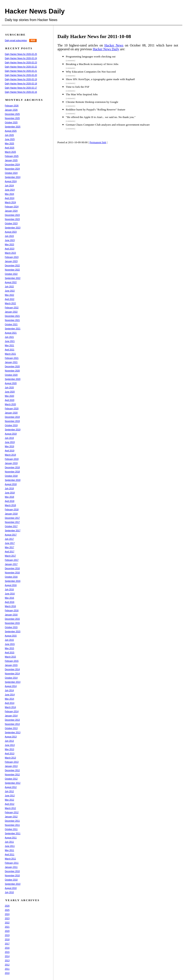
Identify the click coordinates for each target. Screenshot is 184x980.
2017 (7, 944)
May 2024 (9, 194)
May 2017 (9, 547)
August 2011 (11, 838)
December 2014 (12, 669)
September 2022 (13, 278)
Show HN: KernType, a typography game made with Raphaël (100, 79)
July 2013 (9, 741)
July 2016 (9, 589)
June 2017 (10, 543)
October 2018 (11, 476)
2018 (7, 940)
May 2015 (9, 648)
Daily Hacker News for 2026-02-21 (21, 71)
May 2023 (9, 245)
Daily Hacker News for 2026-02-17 (21, 88)
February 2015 (12, 661)
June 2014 (10, 695)
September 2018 (13, 480)
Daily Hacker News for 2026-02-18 (21, 84)
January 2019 (11, 463)
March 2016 (10, 606)
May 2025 (9, 144)
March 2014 (10, 707)
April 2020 (10, 400)
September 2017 (13, 531)
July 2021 (9, 337)
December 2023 (12, 215)
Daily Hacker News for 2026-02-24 (21, 58)
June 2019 (10, 442)
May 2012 (9, 800)
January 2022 (11, 312)
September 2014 (13, 682)
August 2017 (11, 535)
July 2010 (9, 892)
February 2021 (12, 358)
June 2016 (10, 594)
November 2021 (12, 320)
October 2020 (11, 375)
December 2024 (12, 165)
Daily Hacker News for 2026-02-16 (21, 92)
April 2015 (10, 653)
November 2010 (12, 876)
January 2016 (11, 615)
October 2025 (11, 123)
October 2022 (11, 274)
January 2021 (11, 362)
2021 (7, 927)
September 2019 (13, 430)
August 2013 (11, 737)
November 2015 (12, 623)
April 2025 (10, 148)
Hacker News (114, 45)
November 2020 (12, 371)
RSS (33, 40)
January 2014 (11, 716)
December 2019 (12, 417)
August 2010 (11, 888)
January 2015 (11, 665)
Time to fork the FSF (78, 87)
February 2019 (12, 459)
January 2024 (11, 211)
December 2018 (12, 467)
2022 (7, 923)
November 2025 (12, 118)
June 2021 (10, 341)
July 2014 (9, 690)
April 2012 (10, 804)
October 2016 (11, 577)
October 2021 (11, 324)
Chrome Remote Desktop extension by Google (92, 102)
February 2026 (12, 106)
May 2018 (9, 497)
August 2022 (11, 282)
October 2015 (11, 627)
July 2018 (9, 489)
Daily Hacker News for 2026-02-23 (21, 63)
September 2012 (13, 783)
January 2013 (11, 766)
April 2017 (10, 552)
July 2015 (9, 640)
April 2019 (10, 451)
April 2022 (10, 299)
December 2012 (12, 770)
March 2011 (10, 859)
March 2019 (10, 455)
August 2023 (11, 232)
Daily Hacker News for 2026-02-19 (21, 79)
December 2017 (12, 518)
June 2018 (10, 493)
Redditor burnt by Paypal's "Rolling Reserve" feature (96, 109)
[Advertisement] (122, 183)
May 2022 (9, 295)
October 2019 (11, 425)
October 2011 (11, 829)
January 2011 (11, 867)
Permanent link (98, 142)
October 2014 (11, 678)
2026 (7, 906)
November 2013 (12, 724)
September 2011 (13, 833)
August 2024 (11, 181)
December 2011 (12, 821)
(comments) (71, 61)
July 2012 (9, 791)
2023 (7, 918)
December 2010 (12, 871)
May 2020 (9, 396)
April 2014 (10, 703)
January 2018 (11, 514)
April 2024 (10, 198)
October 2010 (11, 880)
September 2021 (13, 329)
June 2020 (10, 392)
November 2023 (12, 219)
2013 (7, 961)
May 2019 (9, 446)
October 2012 (11, 779)
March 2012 (10, 808)
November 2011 (12, 825)
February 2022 (12, 308)
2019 (7, 935)
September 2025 (13, 127)
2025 (7, 910)
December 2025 (12, 114)
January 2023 (11, 261)
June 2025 (10, 139)
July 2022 (9, 287)
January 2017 (11, 564)
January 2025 (11, 160)
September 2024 (13, 177)
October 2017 (11, 526)
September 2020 (13, 379)
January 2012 (11, 817)
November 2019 (12, 421)
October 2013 (11, 728)
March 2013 (10, 758)
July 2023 (9, 236)
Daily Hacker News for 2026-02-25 (21, 54)
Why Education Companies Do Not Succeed (91, 72)
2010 (7, 973)
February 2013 (12, 762)
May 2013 (9, 749)
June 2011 (10, 846)
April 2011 (10, 855)
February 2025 (12, 156)
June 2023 (10, 240)
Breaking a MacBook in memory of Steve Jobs (92, 64)
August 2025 (11, 131)
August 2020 (11, 383)
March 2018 (10, 505)
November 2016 (12, 573)
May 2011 (9, 850)
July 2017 (9, 539)
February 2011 (12, 863)
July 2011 (9, 842)
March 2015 (10, 657)
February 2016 (12, 611)
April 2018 (10, 501)
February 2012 (12, 812)
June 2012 (10, 796)
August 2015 (11, 636)
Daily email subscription (16, 40)
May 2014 (9, 699)
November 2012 (12, 775)
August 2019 (11, 434)
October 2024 (11, 173)
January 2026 (11, 110)
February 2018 (12, 510)
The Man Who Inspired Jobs (82, 94)
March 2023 (10, 253)
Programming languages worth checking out (91, 56)
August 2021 (11, 333)
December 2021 (12, 316)
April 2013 (10, 754)
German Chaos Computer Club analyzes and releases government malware (108, 125)
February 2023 (12, 257)
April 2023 (10, 249)
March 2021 (10, 354)
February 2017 (12, 560)
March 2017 (10, 556)
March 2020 (10, 404)
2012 (7, 965)
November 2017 (12, 522)
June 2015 (10, 644)
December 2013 (12, 720)
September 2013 (13, 733)
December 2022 (12, 266)
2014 (7, 956)
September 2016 (13, 581)
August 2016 (11, 585)
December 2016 (12, 568)
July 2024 (9, 186)
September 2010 (13, 884)
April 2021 (10, 350)
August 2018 (11, 484)
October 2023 (11, 223)
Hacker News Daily (35, 11)
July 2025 (9, 135)
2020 (7, 931)
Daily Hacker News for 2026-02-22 (21, 67)
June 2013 (10, 745)
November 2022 (12, 270)
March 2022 (10, 303)
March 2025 (10, 152)
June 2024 (10, 190)
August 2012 (11, 787)
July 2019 (9, 438)
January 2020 (11, 413)
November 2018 (12, 472)
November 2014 (12, 674)
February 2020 (12, 409)
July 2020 (9, 388)
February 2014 (12, 711)
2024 (7, 914)
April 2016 (10, 602)
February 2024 (12, 207)
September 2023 (13, 228)
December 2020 (12, 367)
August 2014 (11, 686)
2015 (7, 952)
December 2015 (12, 619)
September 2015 (13, 632)
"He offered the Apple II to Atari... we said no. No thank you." (101, 117)
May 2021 (9, 345)
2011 (7, 969)
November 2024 (12, 169)
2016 (7, 948)
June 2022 (10, 291)
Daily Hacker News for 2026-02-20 (21, 75)
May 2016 (9, 598)
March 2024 (10, 202)
